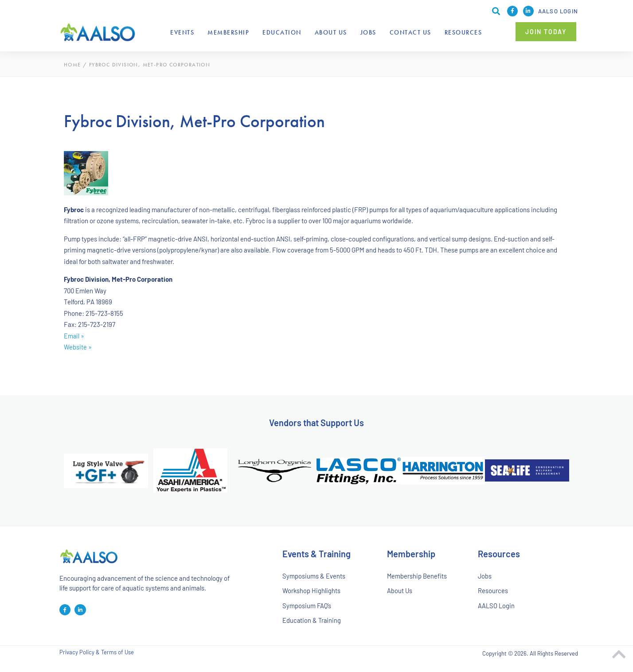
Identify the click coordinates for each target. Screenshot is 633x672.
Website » (78, 347)
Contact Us (410, 32)
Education (282, 32)
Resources (463, 32)
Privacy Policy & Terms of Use (97, 656)
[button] (546, 32)
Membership (228, 32)
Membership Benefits (417, 576)
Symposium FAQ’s (307, 608)
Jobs (368, 32)
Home (72, 65)
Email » (74, 336)
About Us (331, 32)
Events (182, 32)
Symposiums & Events (314, 576)
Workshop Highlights (312, 592)
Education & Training (312, 623)
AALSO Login (558, 11)
